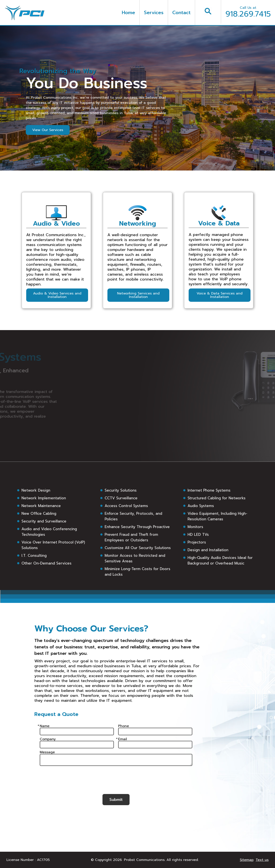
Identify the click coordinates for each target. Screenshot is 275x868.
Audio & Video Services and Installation (57, 295)
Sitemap (247, 860)
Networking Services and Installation (138, 295)
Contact (181, 13)
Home (128, 13)
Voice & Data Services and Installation (220, 295)
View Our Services (48, 130)
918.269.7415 (248, 12)
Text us (262, 860)
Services (154, 13)
